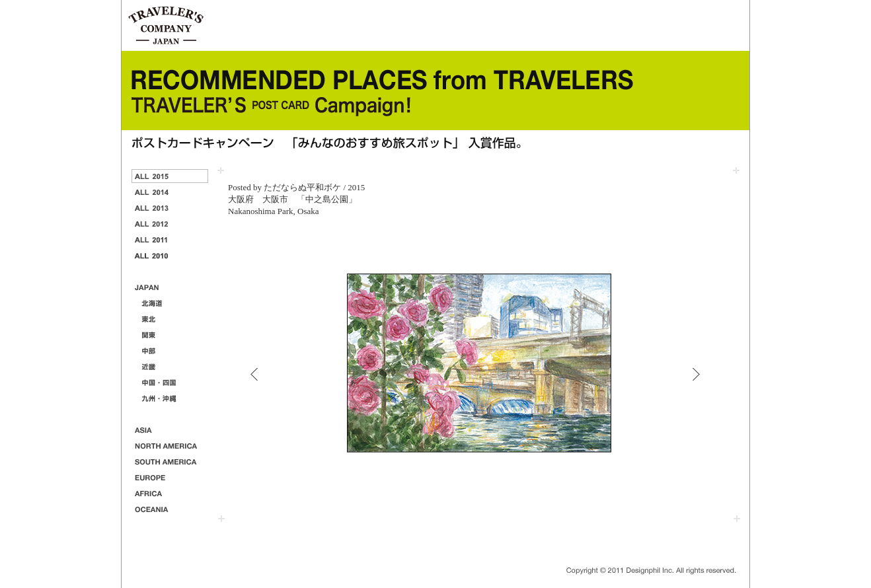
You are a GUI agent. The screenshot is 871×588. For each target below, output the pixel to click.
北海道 (170, 303)
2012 (170, 224)
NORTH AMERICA (170, 446)
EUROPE (170, 477)
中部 (170, 350)
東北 (170, 319)
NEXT (696, 374)
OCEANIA (170, 509)
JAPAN (170, 287)
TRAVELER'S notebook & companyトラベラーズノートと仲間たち (166, 25)
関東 (170, 335)
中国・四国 (170, 382)
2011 (170, 239)
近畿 (170, 366)
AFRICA (170, 493)
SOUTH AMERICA (170, 461)
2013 (170, 208)
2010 (170, 255)
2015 (170, 176)
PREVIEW (254, 374)
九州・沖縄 (170, 398)
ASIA (170, 430)
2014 (170, 192)
